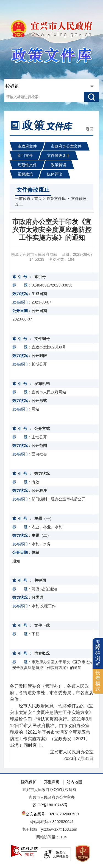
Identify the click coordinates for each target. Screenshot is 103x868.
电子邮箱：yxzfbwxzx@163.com (49, 829)
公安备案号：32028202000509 (50, 813)
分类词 (37, 597)
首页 (38, 198)
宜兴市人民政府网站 (49, 392)
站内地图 (74, 782)
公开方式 (42, 429)
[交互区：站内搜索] (51, 90)
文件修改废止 (59, 155)
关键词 (40, 580)
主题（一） (44, 518)
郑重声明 (52, 782)
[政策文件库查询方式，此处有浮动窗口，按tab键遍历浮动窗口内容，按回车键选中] (51, 86)
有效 (35, 482)
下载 (35, 634)
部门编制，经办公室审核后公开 (59, 499)
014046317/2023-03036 (52, 285)
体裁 (35, 552)
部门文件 (25, 155)
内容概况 (42, 653)
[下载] (54, 634)
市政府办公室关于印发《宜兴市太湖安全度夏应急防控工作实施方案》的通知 (52, 230)
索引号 (40, 277)
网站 (35, 409)
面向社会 (39, 454)
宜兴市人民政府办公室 (67, 752)
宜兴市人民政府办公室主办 (52, 797)
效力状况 (42, 473)
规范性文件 (27, 165)
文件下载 (42, 625)
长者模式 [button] (98, 681)
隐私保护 (29, 782)
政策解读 (59, 165)
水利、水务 (41, 544)
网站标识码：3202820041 (52, 822)
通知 (16, 561)
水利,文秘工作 (44, 606)
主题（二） (41, 535)
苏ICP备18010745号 (50, 805)
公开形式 (39, 401)
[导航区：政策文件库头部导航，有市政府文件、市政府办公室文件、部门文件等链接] (51, 157)
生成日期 (39, 294)
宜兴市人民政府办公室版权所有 (49, 790)
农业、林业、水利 (47, 527)
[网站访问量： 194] (51, 837)
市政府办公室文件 (66, 146)
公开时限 (39, 356)
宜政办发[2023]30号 (49, 347)
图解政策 (25, 174)
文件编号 (42, 339)
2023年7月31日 (79, 758)
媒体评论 (55, 174)
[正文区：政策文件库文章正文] (52, 487)
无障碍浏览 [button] (98, 653)
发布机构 (42, 384)
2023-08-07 (41, 302)
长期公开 (39, 364)
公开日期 (39, 311)
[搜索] (91, 97)
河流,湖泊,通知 (44, 589)
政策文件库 (56, 198)
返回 (90, 129)
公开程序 (39, 490)
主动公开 (39, 437)
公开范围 (39, 446)
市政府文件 (27, 146)
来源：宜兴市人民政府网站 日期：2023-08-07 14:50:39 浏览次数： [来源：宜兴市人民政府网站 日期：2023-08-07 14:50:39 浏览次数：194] (52, 257)
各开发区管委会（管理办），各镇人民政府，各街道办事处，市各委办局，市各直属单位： (52, 693)
